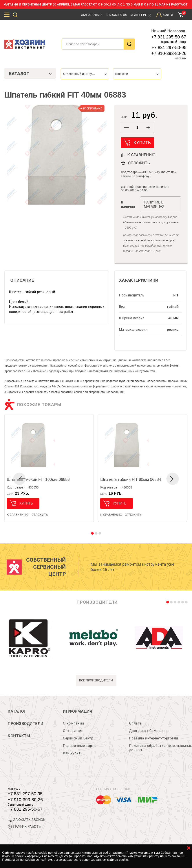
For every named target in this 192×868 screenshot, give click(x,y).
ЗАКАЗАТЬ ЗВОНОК (27, 820)
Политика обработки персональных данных (160, 748)
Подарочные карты (80, 746)
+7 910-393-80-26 (169, 53)
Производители (26, 724)
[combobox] (85, 74)
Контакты (19, 736)
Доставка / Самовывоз (149, 731)
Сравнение (141, 15)
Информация (78, 711)
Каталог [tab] (31, 74)
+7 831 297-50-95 (169, 47)
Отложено (117, 15)
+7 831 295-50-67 (169, 37)
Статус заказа (92, 15)
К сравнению (18, 515)
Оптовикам (73, 731)
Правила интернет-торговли (154, 738)
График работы (25, 827)
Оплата (135, 723)
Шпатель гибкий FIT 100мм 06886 (38, 479)
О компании (73, 723)
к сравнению (141, 155)
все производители (96, 680)
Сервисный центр (78, 738)
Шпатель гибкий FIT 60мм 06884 (131, 479)
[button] (148, 127)
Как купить (73, 753)
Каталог (17, 711)
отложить (139, 163)
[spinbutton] (137, 128)
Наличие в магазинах (154, 204)
